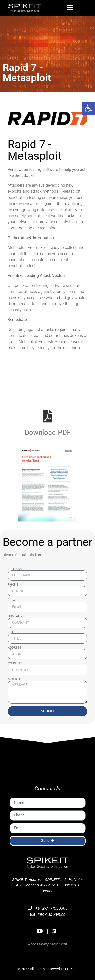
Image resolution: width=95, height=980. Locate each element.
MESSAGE (15, 679)
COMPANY (15, 616)
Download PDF (48, 432)
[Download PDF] (48, 416)
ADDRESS (14, 648)
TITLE (12, 632)
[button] (88, 108)
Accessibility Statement (47, 944)
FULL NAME (16, 569)
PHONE (13, 585)
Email (12, 600)
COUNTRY (15, 663)
